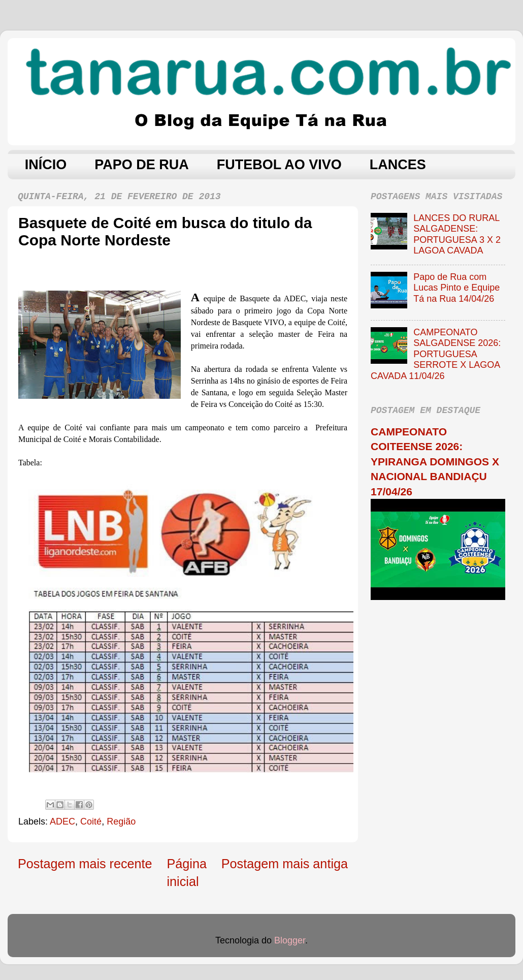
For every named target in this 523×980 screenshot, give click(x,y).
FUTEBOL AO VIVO (279, 165)
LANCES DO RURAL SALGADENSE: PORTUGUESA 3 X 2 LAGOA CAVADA (457, 234)
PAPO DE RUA (142, 165)
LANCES (398, 165)
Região (121, 821)
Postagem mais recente (85, 864)
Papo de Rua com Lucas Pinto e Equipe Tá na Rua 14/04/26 (456, 288)
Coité (91, 821)
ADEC (62, 821)
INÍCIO (46, 165)
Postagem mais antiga (285, 864)
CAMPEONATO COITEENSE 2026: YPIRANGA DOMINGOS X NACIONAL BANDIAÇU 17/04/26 (435, 462)
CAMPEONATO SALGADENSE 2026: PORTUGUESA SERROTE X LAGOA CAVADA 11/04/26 (436, 354)
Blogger (290, 940)
